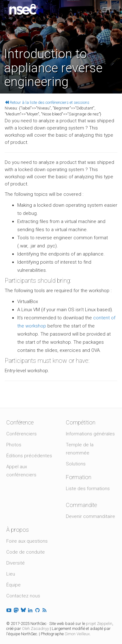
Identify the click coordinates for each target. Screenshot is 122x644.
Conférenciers (21, 434)
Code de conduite (26, 552)
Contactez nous (23, 596)
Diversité (16, 563)
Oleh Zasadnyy (35, 629)
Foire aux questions (27, 541)
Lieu (11, 574)
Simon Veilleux (77, 634)
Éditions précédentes (29, 456)
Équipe (13, 585)
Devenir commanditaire (90, 516)
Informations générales (90, 434)
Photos (14, 445)
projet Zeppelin (99, 624)
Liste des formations (88, 489)
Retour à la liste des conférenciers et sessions (47, 102)
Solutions (76, 464)
